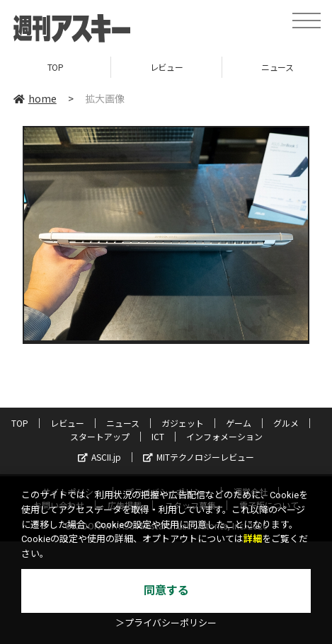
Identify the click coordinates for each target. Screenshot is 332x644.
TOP (56, 67)
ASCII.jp (99, 457)
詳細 (253, 539)
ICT (158, 436)
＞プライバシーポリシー (166, 623)
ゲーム (239, 423)
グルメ (286, 423)
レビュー (166, 67)
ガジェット (183, 423)
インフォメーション (224, 436)
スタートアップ (100, 436)
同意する (166, 591)
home (35, 98)
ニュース (123, 423)
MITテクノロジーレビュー (199, 457)
